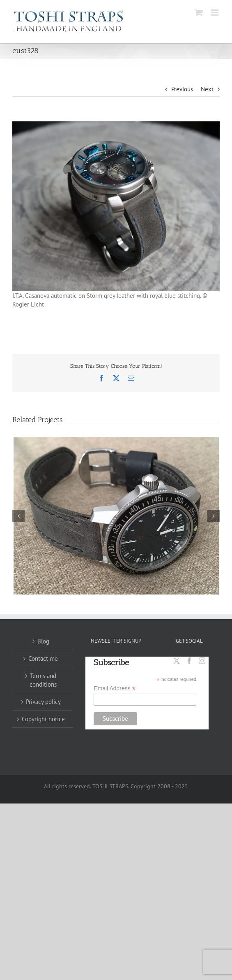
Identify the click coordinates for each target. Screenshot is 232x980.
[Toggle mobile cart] (199, 13)
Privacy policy (43, 702)
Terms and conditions (43, 680)
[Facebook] (189, 661)
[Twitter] (177, 661)
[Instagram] (202, 661)
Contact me (43, 658)
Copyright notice (43, 719)
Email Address (115, 689)
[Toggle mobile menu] (215, 13)
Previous (182, 89)
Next (207, 89)
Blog (43, 641)
